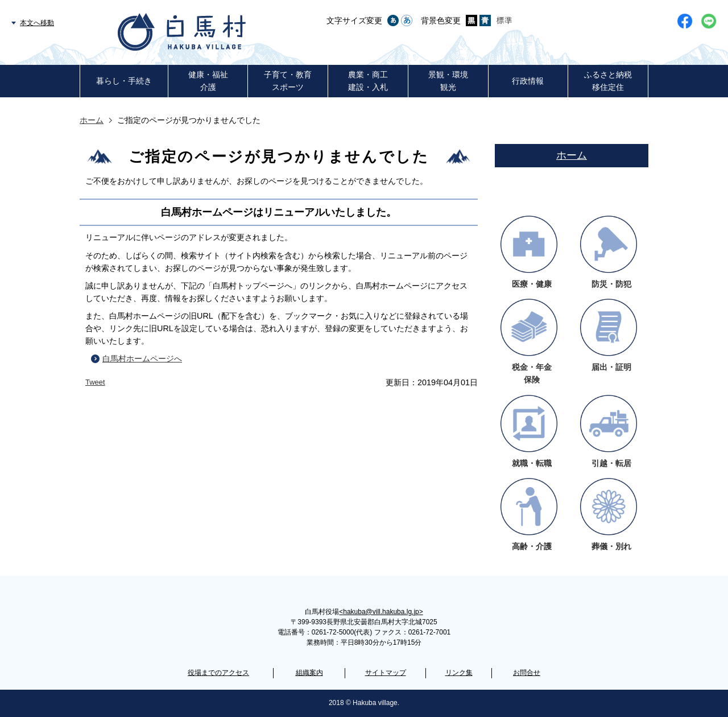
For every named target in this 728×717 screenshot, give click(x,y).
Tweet (95, 382)
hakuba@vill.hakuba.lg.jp (381, 612)
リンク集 (459, 673)
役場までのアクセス (218, 673)
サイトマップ (386, 673)
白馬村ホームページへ (142, 358)
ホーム (92, 120)
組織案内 (309, 673)
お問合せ (527, 673)
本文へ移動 (37, 23)
